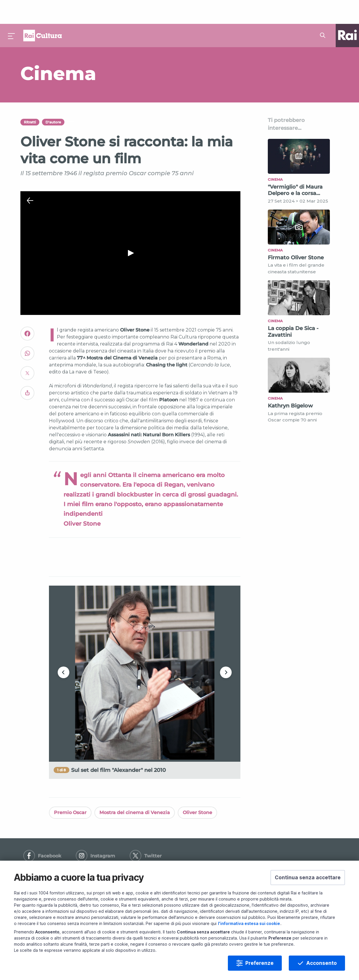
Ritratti (30, 98)
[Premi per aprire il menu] (12, 12)
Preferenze (259, 963)
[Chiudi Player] (30, 177)
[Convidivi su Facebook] (27, 312)
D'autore (53, 98)
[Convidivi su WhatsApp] (27, 332)
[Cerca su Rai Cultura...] (324, 12)
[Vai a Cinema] (126, 49)
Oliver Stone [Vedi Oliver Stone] (197, 789)
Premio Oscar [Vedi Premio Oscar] (70, 789)
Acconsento (322, 963)
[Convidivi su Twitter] (27, 352)
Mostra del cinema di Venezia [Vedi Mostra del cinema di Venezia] (135, 789)
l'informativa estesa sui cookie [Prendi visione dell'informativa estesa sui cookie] (249, 923)
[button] (308, 878)
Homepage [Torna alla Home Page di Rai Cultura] (43, 12)
